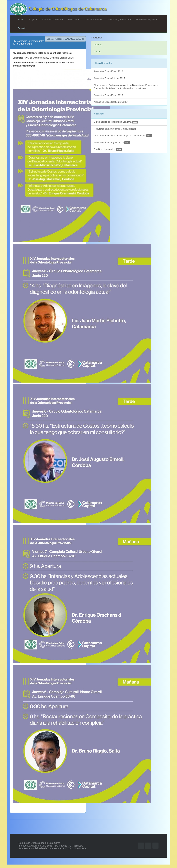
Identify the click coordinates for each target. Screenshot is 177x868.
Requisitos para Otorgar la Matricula (115, 129)
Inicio (20, 20)
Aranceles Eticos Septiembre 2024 (111, 102)
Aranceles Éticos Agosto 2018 (112, 143)
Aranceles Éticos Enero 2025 (108, 95)
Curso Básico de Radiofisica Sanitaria (116, 122)
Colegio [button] (32, 20)
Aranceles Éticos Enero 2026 (108, 71)
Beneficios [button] (74, 20)
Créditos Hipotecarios (108, 149)
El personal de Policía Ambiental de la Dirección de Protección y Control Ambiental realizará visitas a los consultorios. (126, 87)
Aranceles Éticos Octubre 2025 (109, 78)
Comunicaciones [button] (93, 20)
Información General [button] (53, 20)
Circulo (97, 52)
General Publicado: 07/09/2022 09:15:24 (65, 39)
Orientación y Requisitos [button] (119, 20)
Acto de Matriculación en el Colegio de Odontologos (123, 136)
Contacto (22, 28)
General (98, 45)
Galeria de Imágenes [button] (147, 20)
